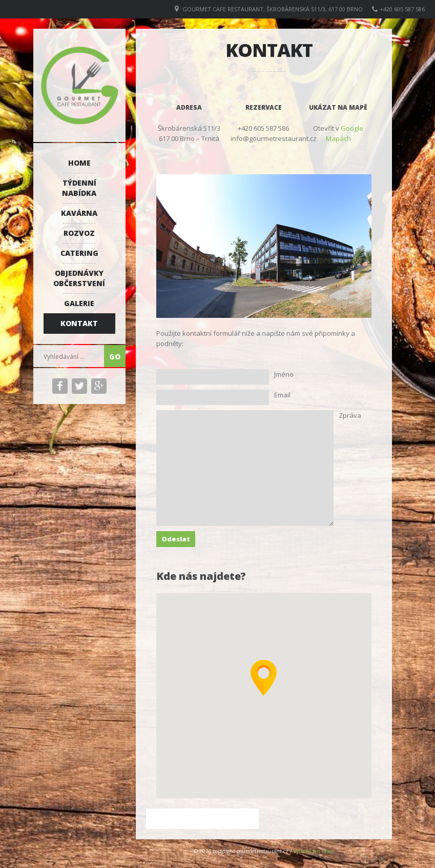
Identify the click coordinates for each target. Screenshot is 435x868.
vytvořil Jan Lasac (314, 851)
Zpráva (350, 415)
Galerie (79, 303)
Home (79, 163)
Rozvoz (79, 233)
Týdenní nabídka (79, 188)
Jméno (284, 374)
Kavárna (79, 213)
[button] (264, 678)
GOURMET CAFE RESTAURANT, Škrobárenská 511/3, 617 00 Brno (273, 9)
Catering (79, 253)
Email (282, 395)
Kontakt (79, 323)
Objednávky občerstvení (79, 278)
